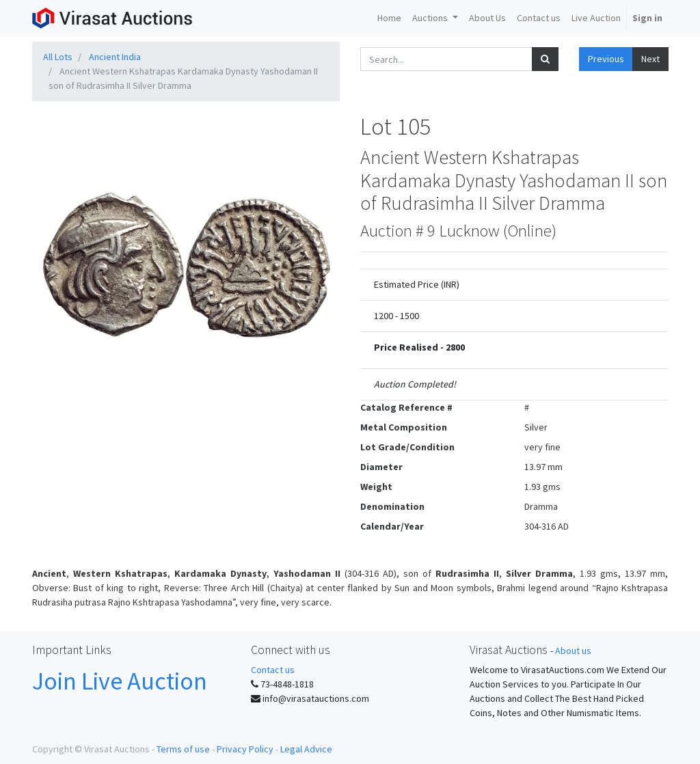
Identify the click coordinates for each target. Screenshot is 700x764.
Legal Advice (306, 749)
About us (573, 651)
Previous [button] (606, 59)
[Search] (545, 59)
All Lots (58, 57)
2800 (455, 347)
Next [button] (650, 59)
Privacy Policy (245, 749)
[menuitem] (389, 18)
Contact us (273, 670)
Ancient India (115, 57)
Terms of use (183, 749)
